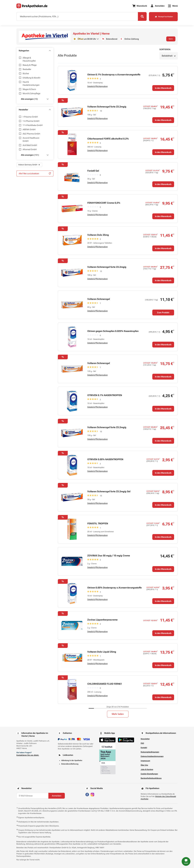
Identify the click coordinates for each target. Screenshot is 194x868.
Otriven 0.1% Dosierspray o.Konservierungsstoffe (114, 75)
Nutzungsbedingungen (150, 752)
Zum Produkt (163, 313)
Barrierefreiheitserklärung (151, 778)
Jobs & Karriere (147, 769)
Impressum (145, 761)
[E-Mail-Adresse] (32, 796)
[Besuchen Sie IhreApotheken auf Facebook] (87, 794)
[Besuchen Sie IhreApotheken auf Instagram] (92, 794)
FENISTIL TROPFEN (98, 523)
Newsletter (145, 739)
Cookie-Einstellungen (149, 774)
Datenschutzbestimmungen (152, 756)
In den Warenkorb (163, 88)
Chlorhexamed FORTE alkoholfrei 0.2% (108, 139)
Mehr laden (118, 714)
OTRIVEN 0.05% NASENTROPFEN (105, 459)
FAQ (142, 743)
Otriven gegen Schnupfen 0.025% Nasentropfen (113, 331)
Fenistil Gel (93, 171)
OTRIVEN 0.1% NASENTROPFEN (105, 395)
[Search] (142, 16)
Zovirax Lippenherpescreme (102, 620)
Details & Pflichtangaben (98, 86)
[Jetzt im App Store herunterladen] (107, 740)
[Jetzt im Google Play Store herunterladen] (126, 740)
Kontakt (144, 748)
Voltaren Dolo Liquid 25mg (102, 652)
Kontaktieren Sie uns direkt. (28, 755)
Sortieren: (165, 49)
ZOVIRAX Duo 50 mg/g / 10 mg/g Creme (109, 556)
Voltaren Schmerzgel (99, 299)
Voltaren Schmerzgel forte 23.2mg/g (107, 107)
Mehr (171, 39)
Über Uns (144, 765)
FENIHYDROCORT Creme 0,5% (104, 203)
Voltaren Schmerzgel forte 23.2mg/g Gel (109, 491)
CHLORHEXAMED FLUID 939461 (105, 684)
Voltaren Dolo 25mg (98, 235)
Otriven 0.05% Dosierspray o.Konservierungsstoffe (115, 588)
